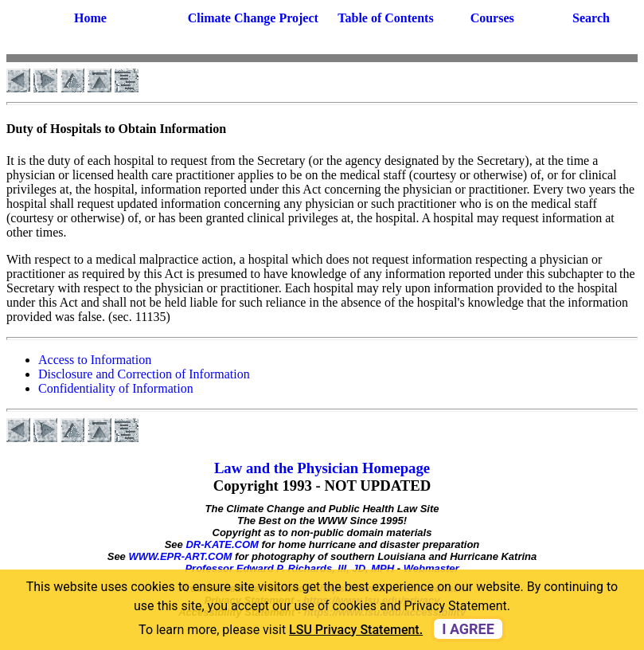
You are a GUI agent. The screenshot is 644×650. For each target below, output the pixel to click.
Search (591, 18)
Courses (492, 18)
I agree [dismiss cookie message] (468, 629)
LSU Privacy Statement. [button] (356, 630)
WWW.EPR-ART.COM (180, 556)
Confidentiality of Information (116, 388)
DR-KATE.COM (222, 544)
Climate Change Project (253, 18)
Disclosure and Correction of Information (144, 374)
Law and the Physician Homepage (322, 468)
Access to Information (95, 360)
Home (90, 18)
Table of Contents (385, 18)
